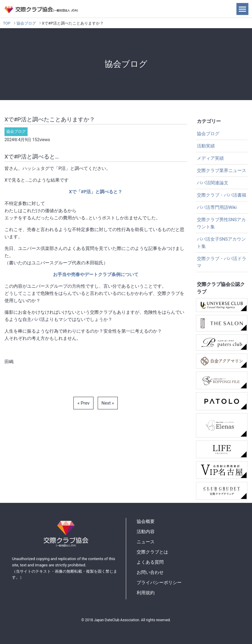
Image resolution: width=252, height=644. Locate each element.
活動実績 (206, 146)
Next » (108, 403)
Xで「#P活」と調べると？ (96, 192)
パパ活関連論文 (213, 183)
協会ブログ (26, 23)
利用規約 (146, 593)
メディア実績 (210, 158)
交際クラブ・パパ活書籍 (222, 195)
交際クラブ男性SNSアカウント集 (221, 223)
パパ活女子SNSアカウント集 (221, 243)
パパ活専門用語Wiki (217, 207)
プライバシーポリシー (159, 583)
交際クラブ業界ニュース (222, 171)
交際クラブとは (152, 552)
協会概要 (146, 521)
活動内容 (146, 532)
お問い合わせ (150, 572)
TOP (7, 23)
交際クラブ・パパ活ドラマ (222, 262)
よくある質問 (150, 562)
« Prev (83, 403)
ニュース (146, 542)
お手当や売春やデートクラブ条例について (96, 275)
